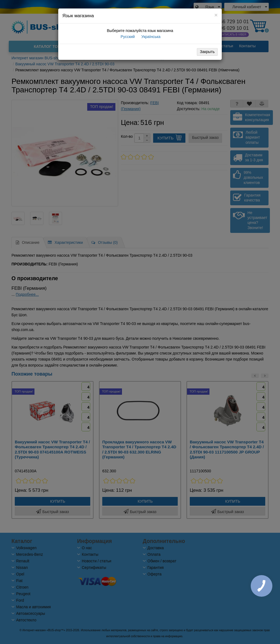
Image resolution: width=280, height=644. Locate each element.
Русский (127, 37)
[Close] (216, 15)
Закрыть (207, 52)
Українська (150, 37)
